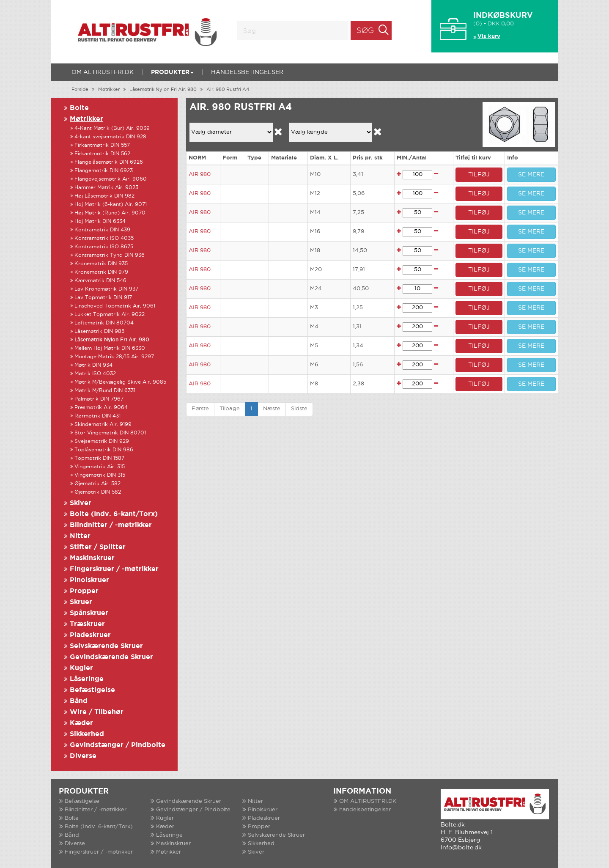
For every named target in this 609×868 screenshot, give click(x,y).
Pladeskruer (90, 635)
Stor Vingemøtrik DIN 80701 (110, 433)
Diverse (83, 756)
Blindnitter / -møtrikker (111, 525)
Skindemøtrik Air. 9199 (103, 424)
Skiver (81, 503)
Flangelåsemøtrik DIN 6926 (109, 162)
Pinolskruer (89, 580)
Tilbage (230, 409)
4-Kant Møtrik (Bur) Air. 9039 (112, 128)
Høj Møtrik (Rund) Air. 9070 (110, 213)
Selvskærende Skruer (106, 646)
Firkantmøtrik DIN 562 (102, 154)
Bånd (79, 701)
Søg (365, 31)
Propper (84, 591)
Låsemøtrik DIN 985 (99, 331)
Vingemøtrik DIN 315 (100, 475)
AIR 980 (200, 174)
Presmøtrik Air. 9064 (101, 408)
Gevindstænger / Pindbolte (118, 745)
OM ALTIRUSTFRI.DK (103, 72)
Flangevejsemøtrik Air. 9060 (111, 179)
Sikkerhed (87, 734)
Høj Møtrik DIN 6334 (100, 221)
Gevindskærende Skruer (111, 657)
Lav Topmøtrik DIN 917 (103, 298)
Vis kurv (489, 37)
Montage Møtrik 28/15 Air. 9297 (114, 357)
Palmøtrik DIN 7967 (99, 399)
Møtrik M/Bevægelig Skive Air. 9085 (120, 382)
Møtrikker (109, 90)
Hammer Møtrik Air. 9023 (106, 188)
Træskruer (87, 624)
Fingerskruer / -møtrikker (114, 569)
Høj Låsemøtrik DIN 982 (104, 196)
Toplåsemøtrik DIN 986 (104, 450)
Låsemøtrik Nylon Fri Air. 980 (163, 90)
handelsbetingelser (247, 72)
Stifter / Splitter (98, 547)
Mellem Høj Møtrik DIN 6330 (110, 348)
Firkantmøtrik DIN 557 (102, 145)
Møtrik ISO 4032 (95, 374)
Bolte (79, 108)
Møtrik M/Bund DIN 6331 (105, 391)
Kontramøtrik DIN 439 (102, 230)
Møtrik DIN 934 (93, 365)
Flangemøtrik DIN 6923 (104, 171)
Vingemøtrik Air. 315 (100, 467)
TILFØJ (479, 175)
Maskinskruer (92, 558)
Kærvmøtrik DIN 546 (100, 281)
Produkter (172, 72)
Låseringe (87, 679)
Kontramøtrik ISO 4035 (104, 238)
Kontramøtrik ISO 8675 (104, 247)
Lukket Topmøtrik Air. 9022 (110, 315)
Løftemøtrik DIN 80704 (104, 323)
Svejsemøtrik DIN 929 (102, 441)
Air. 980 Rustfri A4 (228, 90)
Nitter (80, 536)
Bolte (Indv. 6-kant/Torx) (114, 514)
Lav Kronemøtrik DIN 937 (106, 289)
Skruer (81, 602)
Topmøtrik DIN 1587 (99, 458)
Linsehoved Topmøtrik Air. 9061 (115, 306)
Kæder (81, 723)
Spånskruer (89, 613)
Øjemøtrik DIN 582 (98, 492)
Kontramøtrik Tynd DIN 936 (110, 255)
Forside (80, 90)
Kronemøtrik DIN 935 (101, 264)
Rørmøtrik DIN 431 (97, 416)
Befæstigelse (92, 690)
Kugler (81, 668)
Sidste (299, 409)
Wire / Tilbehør (97, 712)
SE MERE (531, 175)
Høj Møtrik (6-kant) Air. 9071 (111, 205)
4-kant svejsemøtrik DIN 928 (110, 137)
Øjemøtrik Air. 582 (97, 484)
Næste (272, 409)
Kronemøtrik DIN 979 (101, 272)
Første (200, 409)
